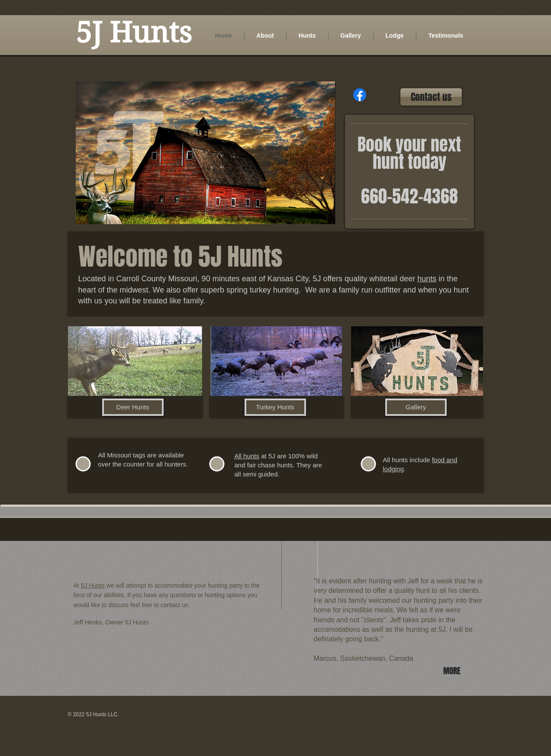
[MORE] (453, 671)
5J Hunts (93, 585)
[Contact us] (431, 97)
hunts (427, 279)
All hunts (247, 456)
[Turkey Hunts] (275, 407)
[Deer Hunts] (133, 407)
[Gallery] (416, 407)
